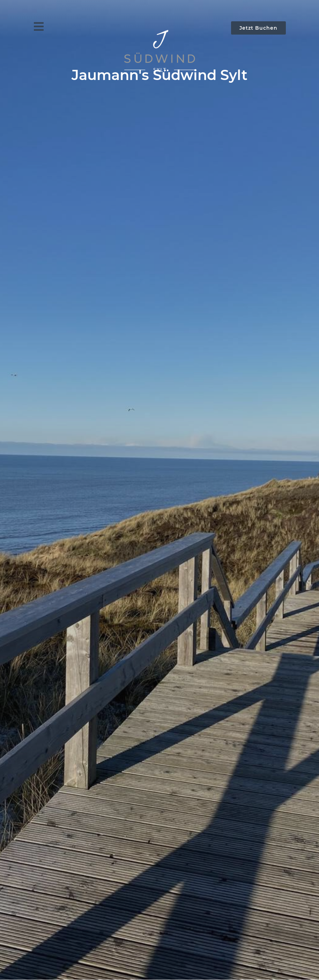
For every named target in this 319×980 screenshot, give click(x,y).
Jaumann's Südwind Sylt (159, 75)
